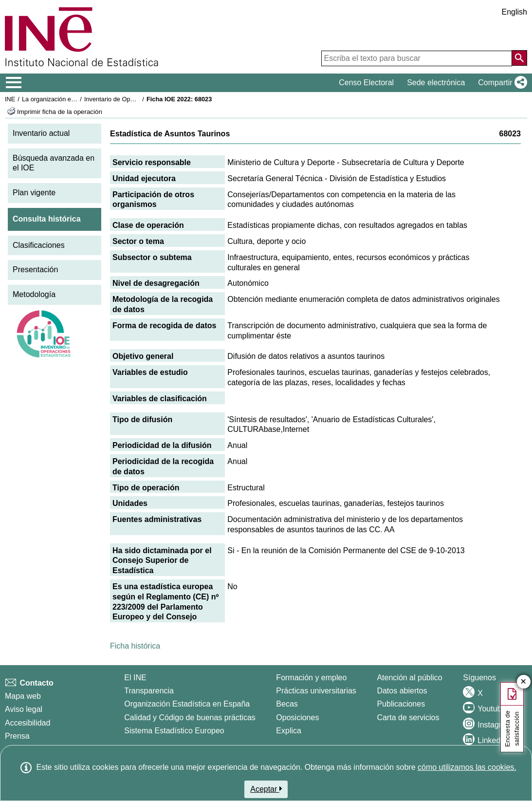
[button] (501, 83)
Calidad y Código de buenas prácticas (190, 717)
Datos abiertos (402, 691)
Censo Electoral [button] (366, 83)
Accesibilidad (28, 723)
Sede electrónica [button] (436, 83)
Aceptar (266, 789)
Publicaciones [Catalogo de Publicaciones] (401, 704)
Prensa (17, 736)
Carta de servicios (408, 717)
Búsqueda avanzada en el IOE (54, 163)
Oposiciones (297, 717)
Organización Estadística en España (187, 704)
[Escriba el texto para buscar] (417, 58)
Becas (287, 704)
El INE (135, 678)
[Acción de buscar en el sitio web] (519, 58)
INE (10, 99)
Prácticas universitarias (316, 691)
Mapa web (23, 696)
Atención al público (409, 678)
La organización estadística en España (75, 99)
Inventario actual (41, 133)
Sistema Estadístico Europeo (174, 731)
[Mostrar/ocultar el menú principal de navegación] (14, 83)
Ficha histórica (135, 646)
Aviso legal (24, 709)
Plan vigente (34, 193)
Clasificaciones (39, 245)
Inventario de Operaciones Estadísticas (138, 99)
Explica (289, 731)
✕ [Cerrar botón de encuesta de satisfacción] (523, 682)
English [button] (514, 12)
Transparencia (149, 691)
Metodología (34, 294)
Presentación (35, 270)
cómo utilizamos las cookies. (467, 767)
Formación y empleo (311, 678)
